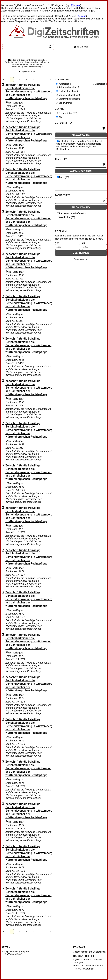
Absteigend (100, 84)
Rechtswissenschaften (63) (72, 213)
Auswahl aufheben (81, 171)
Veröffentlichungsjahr (68, 99)
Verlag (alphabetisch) (68, 95)
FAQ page (81, 16)
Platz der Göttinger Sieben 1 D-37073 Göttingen (89, 967)
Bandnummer (64, 103)
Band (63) (63, 177)
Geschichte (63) (66, 217)
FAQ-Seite (75, 5)
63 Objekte (81, 47)
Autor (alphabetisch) (67, 87)
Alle (59, 117)
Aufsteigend (63, 84)
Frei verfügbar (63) (66, 113)
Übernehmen (81, 253)
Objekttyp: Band (27, 71)
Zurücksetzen (81, 259)
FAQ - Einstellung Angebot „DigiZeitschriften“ (17, 953)
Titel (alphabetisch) (67, 91)
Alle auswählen (81, 135)
